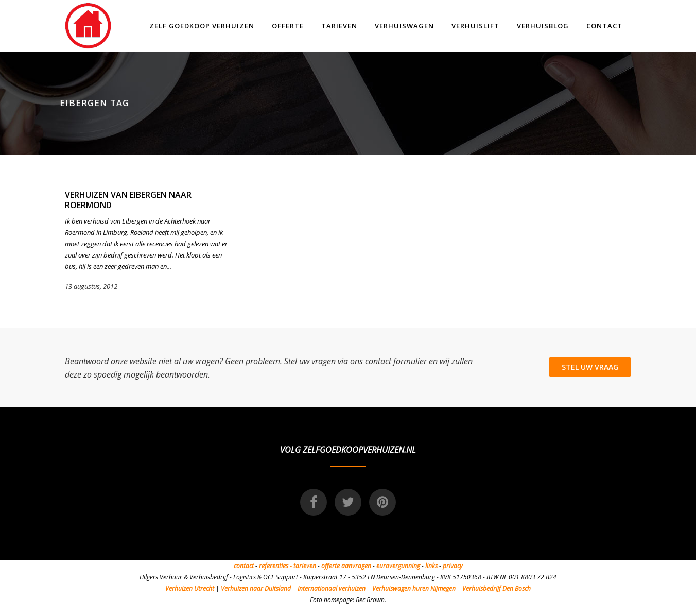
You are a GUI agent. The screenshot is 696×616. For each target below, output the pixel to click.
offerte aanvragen (346, 566)
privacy (453, 566)
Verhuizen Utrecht (190, 588)
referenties (274, 566)
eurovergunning (398, 566)
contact (244, 566)
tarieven (305, 566)
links (431, 566)
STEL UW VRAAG (590, 367)
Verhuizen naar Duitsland (256, 588)
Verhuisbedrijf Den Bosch (497, 588)
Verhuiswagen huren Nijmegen (414, 588)
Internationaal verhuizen (332, 588)
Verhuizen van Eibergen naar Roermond (128, 200)
